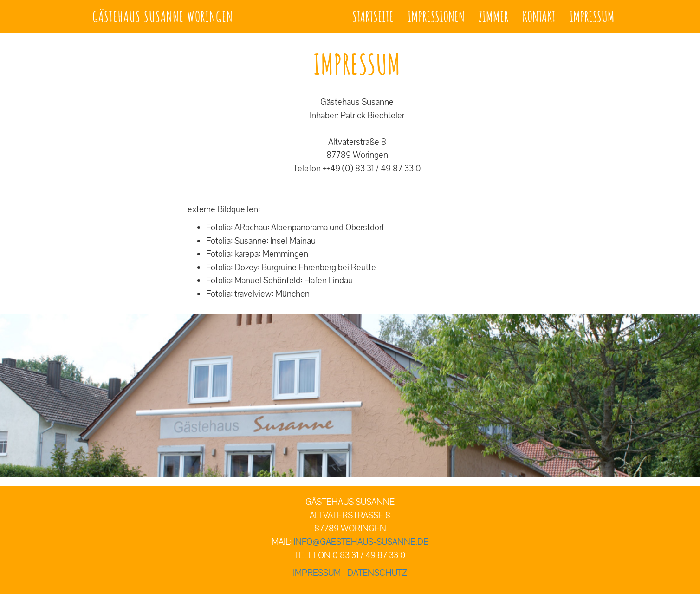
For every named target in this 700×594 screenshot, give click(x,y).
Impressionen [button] (436, 16)
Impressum (592, 16)
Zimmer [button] (493, 16)
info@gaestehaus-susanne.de (361, 542)
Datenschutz (377, 573)
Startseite (373, 16)
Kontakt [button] (539, 16)
